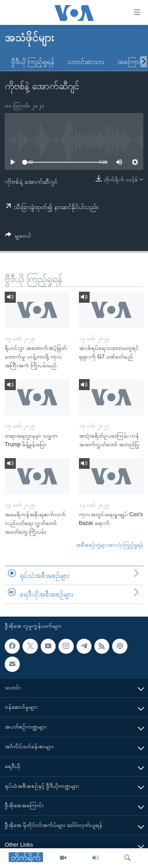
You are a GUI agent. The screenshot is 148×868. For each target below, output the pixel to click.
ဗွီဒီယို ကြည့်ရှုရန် (33, 62)
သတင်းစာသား (86, 62)
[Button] (18, 237)
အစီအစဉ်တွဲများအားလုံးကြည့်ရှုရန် (110, 545)
